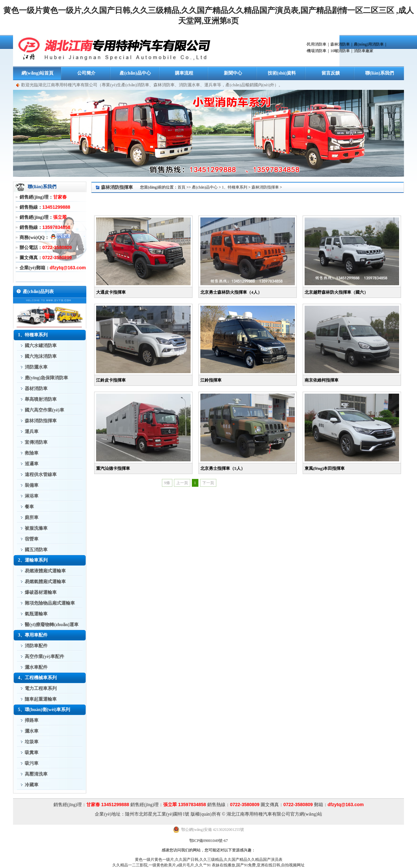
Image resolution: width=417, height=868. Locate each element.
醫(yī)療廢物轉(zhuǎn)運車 (52, 625)
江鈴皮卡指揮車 (111, 380)
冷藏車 (32, 785)
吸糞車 (32, 753)
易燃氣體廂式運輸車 (45, 582)
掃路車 (32, 720)
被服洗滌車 (36, 528)
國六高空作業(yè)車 (44, 410)
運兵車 (32, 432)
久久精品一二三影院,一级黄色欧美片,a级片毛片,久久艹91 (162, 865)
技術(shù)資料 (282, 73)
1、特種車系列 (33, 335)
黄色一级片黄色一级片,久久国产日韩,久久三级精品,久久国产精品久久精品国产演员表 (209, 860)
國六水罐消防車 (41, 346)
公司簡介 (86, 73)
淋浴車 (32, 496)
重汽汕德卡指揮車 (113, 468)
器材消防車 (36, 389)
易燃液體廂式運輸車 (45, 571)
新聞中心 (233, 73)
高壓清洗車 (36, 774)
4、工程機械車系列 (37, 678)
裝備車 (32, 485)
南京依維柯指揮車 (322, 380)
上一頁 (182, 483)
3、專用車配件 (33, 635)
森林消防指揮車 (41, 421)
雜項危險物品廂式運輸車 (50, 603)
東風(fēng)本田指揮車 (325, 468)
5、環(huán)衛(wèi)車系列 (44, 710)
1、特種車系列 (235, 187)
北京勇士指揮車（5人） (223, 468)
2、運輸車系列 (33, 560)
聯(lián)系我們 (380, 73)
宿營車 (32, 539)
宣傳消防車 (36, 442)
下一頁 (208, 483)
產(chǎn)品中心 (135, 73)
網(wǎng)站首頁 (37, 73)
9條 (167, 483)
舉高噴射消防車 (41, 399)
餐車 (29, 507)
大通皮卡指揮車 (111, 292)
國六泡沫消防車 (41, 356)
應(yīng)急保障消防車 (46, 378)
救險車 (32, 453)
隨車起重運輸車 (41, 699)
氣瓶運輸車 (36, 614)
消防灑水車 (36, 367)
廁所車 (32, 518)
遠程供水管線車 (41, 475)
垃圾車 (32, 742)
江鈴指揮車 (211, 380)
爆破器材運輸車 (41, 592)
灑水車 (32, 731)
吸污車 (32, 763)
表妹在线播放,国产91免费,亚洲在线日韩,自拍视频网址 (258, 865)
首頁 (181, 187)
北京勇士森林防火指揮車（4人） (231, 292)
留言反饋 (331, 73)
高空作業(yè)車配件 (44, 657)
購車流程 (184, 73)
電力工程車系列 (41, 688)
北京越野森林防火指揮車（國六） (336, 292)
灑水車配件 (36, 667)
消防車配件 (36, 646)
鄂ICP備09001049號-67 (209, 841)
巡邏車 (32, 464)
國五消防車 (36, 550)
